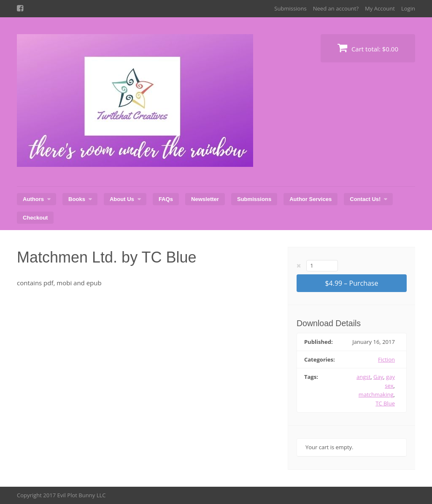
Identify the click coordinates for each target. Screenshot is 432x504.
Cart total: (368, 48)
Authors (33, 199)
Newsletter (205, 199)
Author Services (310, 199)
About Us (122, 199)
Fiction (386, 359)
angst (363, 377)
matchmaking (376, 394)
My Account (380, 8)
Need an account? (336, 8)
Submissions (290, 8)
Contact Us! (365, 199)
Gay (378, 377)
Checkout (35, 218)
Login (408, 8)
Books (77, 199)
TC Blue (385, 403)
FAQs (166, 199)
